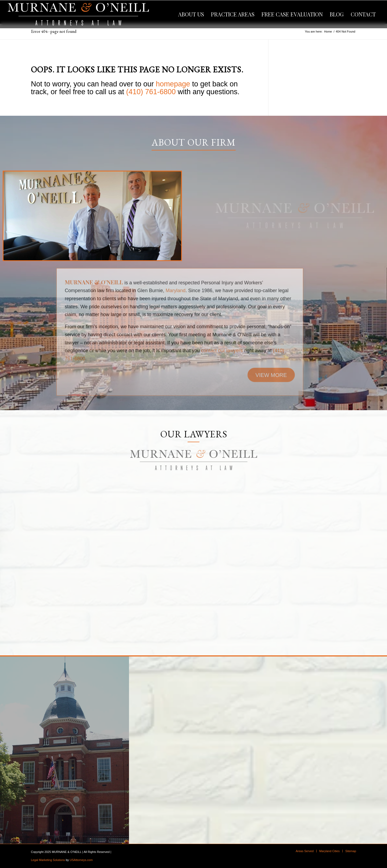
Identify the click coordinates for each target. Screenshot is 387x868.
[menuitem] (191, 14)
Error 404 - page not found (54, 31)
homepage (173, 84)
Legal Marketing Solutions (48, 860)
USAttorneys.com (81, 860)
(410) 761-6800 (151, 92)
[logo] (78, 14)
